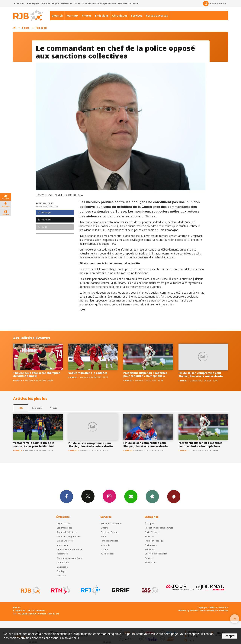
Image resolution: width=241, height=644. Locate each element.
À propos (149, 523)
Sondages (61, 571)
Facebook (66, 496)
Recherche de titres (67, 532)
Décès (77, 3)
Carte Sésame (89, 3)
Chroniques (120, 16)
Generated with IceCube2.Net (214, 611)
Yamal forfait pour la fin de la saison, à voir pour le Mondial (34, 444)
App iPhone (152, 496)
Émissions (102, 16)
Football (41, 28)
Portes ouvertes (157, 16)
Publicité (149, 536)
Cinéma (105, 528)
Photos (87, 16)
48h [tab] (21, 408)
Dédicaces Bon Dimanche (70, 549)
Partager (45, 212)
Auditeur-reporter (215, 4)
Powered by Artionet (188, 611)
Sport (26, 28)
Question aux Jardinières (69, 558)
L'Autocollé (62, 567)
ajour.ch (57, 16)
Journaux (72, 16)
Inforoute (46, 3)
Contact (149, 558)
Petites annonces (109, 541)
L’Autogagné (63, 562)
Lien (43, 227)
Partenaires (151, 545)
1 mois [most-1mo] (54, 408)
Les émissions (64, 523)
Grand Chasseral (65, 541)
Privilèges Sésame (107, 3)
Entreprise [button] (33, 3)
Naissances (66, 3)
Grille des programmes (68, 536)
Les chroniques (64, 528)
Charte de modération (156, 554)
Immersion (62, 545)
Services (137, 16)
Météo (104, 536)
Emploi (55, 3)
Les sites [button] (19, 3)
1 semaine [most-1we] (37, 408)
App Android (174, 496)
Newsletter (150, 562)
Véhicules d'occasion (128, 3)
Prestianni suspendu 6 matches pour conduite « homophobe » (145, 374)
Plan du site (53, 614)
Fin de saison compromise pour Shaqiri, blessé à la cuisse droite (201, 374)
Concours (61, 575)
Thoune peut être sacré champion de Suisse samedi (37, 374)
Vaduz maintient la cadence (88, 373)
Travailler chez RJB (154, 541)
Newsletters (131, 496)
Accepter (229, 636)
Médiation (150, 549)
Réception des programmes (159, 528)
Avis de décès (108, 554)
